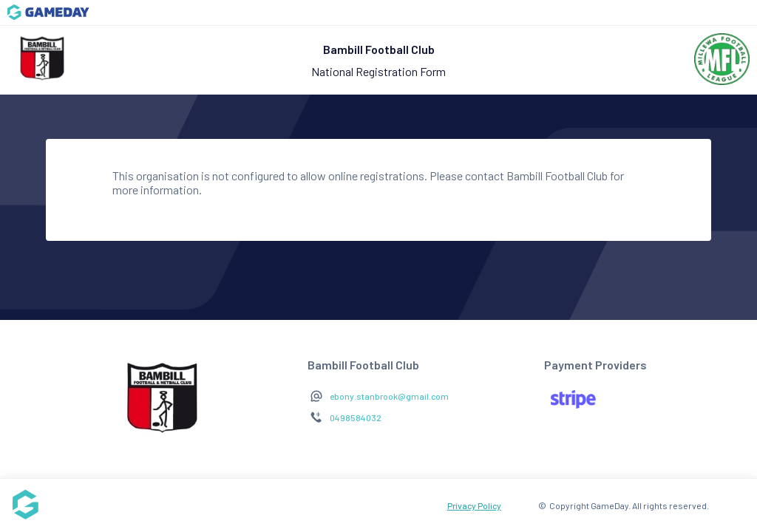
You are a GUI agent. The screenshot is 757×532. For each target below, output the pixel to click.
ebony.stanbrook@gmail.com (389, 396)
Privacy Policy (474, 505)
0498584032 (356, 417)
